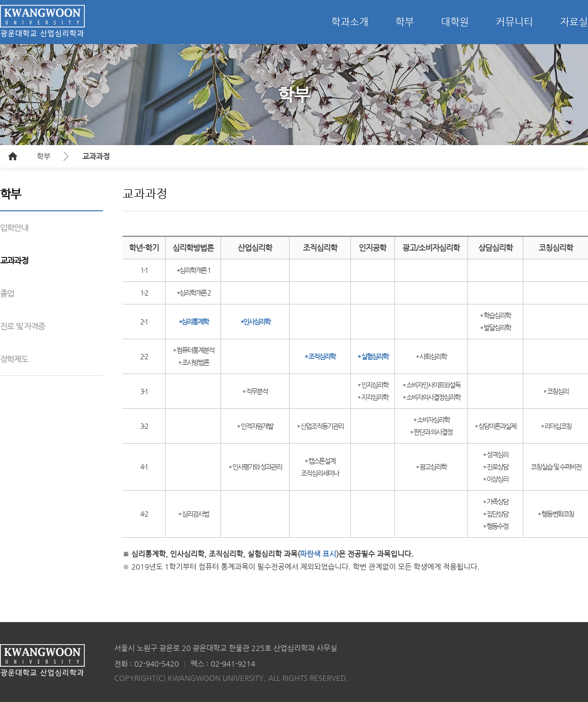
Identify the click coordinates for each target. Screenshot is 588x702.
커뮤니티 (514, 22)
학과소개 (350, 22)
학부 (405, 22)
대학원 (455, 22)
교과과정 (96, 156)
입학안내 (14, 227)
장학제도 (14, 359)
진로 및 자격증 (23, 326)
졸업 (7, 293)
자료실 (574, 22)
